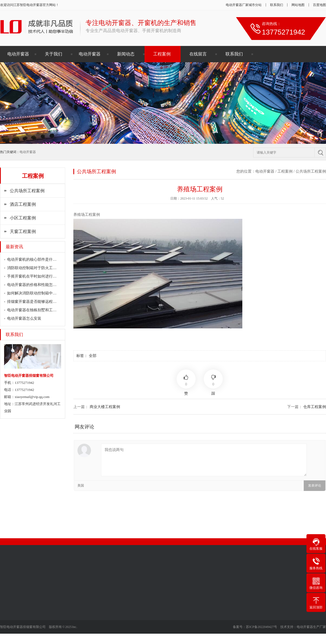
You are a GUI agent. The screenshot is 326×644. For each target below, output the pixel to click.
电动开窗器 (35, 5)
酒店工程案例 (23, 204)
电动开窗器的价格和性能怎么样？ (36, 285)
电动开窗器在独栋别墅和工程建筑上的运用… (45, 310)
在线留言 (198, 54)
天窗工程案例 (23, 231)
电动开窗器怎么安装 (24, 318)
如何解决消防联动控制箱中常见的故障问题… (45, 293)
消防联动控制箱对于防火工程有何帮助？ (41, 268)
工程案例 (162, 54)
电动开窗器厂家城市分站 (244, 5)
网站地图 (298, 5)
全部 (93, 356)
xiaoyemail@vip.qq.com (32, 397)
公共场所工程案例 (27, 191)
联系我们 (277, 5)
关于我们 (54, 54)
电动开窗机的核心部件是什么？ (34, 259)
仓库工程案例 (315, 407)
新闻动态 (126, 54)
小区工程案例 (23, 218)
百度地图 (319, 5)
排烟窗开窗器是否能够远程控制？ (36, 302)
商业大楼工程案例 (105, 407)
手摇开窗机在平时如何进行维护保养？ (39, 276)
